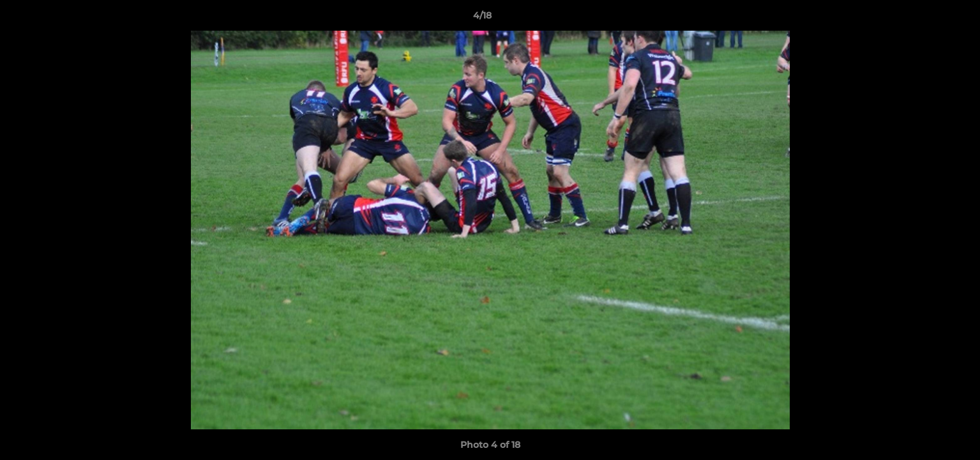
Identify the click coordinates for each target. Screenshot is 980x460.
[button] (926, 19)
